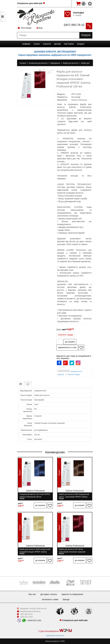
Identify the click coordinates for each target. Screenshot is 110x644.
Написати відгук (74, 374)
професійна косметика (55, 636)
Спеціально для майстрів (30, 3)
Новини (26, 44)
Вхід (40, 28)
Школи (57, 44)
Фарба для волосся (71, 63)
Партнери (69, 44)
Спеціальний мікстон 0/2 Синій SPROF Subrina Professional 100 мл (35, 495)
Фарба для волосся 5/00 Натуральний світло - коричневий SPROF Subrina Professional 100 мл (74, 495)
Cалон (37, 44)
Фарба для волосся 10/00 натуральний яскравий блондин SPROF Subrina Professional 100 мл (35, 550)
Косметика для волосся (38, 63)
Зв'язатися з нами (50, 599)
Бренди (66, 599)
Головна (23, 63)
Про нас (32, 594)
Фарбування (55, 63)
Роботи (47, 44)
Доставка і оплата (49, 594)
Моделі (81, 44)
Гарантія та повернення (72, 594)
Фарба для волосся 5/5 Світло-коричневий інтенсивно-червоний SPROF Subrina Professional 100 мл (73, 550)
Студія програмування (55, 631)
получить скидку (66, 335)
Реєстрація (26, 28)
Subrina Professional (79, 100)
